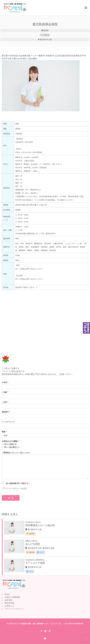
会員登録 (8, 600)
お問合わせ (9, 606)
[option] (45, 86)
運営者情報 (9, 603)
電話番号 (6, 412)
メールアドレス (8, 422)
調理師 (46, 30)
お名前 (5, 382)
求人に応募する (10, 444)
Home (7, 594)
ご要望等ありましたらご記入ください (16, 453)
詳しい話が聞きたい (12, 447)
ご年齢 (5, 392)
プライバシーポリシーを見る (14, 488)
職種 (4, 432)
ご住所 (5, 402)
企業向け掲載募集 (12, 597)
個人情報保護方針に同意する (18, 483)
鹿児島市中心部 (46, 39)
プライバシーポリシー (14, 609)
